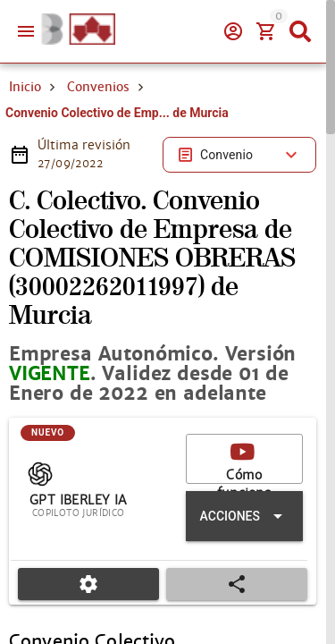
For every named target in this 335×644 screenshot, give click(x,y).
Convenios (98, 87)
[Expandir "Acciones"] (244, 516)
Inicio (25, 87)
